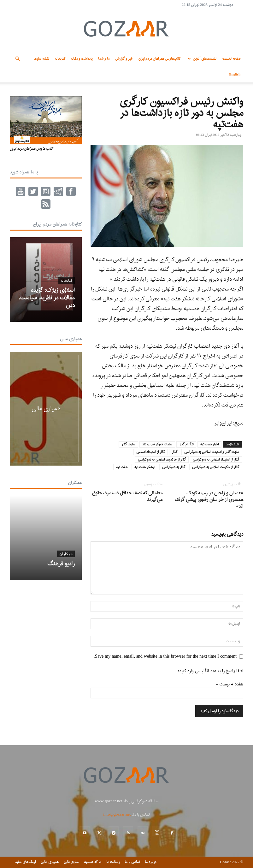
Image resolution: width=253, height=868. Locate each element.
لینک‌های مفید (25, 862)
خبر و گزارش (124, 59)
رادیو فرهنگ (61, 564)
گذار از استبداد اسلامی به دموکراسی (216, 460)
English (235, 75)
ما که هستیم (92, 862)
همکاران (75, 483)
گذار (175, 452)
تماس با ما (132, 862)
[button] (17, 59)
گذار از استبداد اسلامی (151, 452)
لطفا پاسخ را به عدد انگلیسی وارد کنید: (211, 671)
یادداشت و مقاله (82, 59)
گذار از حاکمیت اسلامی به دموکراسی (162, 460)
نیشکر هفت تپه (145, 467)
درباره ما (151, 862)
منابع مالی (71, 862)
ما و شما (104, 59)
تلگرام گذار (186, 444)
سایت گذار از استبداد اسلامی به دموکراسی (212, 452)
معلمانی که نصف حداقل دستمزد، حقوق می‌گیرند (127, 497)
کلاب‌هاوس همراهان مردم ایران (159, 59)
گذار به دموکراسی (174, 467)
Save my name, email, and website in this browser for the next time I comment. (165, 657)
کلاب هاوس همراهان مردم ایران (31, 149)
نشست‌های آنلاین (201, 59)
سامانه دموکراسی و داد (157, 444)
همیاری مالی (71, 339)
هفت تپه (122, 467)
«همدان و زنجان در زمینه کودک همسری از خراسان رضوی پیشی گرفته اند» (209, 500)
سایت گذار (128, 444)
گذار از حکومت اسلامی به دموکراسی (216, 467)
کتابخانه (60, 59)
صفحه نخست (231, 59)
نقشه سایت (41, 59)
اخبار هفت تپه (209, 444)
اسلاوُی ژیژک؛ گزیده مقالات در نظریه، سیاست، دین (47, 298)
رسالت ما (113, 862)
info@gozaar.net (117, 814)
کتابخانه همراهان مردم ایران (57, 224)
